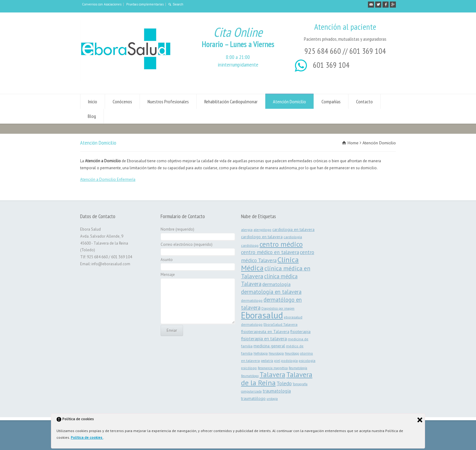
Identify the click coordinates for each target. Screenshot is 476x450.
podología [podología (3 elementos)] (289, 360)
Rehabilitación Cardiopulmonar (231, 101)
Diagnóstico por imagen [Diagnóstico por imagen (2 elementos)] (278, 308)
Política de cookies (87, 437)
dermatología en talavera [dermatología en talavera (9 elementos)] (271, 292)
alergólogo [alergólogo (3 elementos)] (262, 229)
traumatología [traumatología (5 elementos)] (277, 391)
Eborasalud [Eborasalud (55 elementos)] (262, 315)
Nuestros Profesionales (168, 101)
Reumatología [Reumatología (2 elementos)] (298, 368)
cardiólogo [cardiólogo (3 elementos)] (250, 245)
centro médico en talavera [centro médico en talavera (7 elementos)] (270, 252)
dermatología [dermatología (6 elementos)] (276, 284)
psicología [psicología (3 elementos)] (307, 360)
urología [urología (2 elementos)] (272, 399)
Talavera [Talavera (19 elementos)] (272, 374)
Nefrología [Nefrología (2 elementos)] (261, 353)
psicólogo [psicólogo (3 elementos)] (249, 368)
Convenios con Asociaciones (102, 4)
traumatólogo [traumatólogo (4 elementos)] (253, 398)
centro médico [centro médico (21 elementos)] (281, 244)
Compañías (331, 101)
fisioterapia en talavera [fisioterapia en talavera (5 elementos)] (264, 339)
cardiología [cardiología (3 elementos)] (293, 237)
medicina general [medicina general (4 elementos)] (269, 346)
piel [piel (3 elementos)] (277, 360)
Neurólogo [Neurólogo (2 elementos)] (292, 353)
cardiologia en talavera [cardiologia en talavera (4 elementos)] (293, 229)
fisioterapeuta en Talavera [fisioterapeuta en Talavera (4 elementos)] (265, 331)
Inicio (93, 101)
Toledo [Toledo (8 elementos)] (284, 383)
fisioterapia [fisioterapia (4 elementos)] (300, 331)
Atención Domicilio (289, 101)
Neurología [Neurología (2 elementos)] (276, 353)
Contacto (364, 101)
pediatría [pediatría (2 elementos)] (267, 361)
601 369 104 (368, 51)
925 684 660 (323, 51)
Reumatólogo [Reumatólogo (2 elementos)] (250, 376)
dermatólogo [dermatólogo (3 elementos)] (252, 300)
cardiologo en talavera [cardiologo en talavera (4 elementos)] (262, 237)
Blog (92, 116)
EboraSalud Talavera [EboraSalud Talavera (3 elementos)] (280, 324)
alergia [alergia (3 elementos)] (247, 229)
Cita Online (238, 32)
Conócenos (122, 101)
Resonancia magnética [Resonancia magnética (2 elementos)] (273, 368)
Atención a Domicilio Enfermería (108, 179)
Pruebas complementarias (145, 4)
